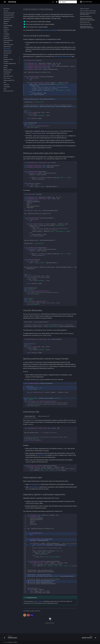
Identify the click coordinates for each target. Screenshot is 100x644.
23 (25, 548)
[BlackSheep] (5, 2)
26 (25, 552)
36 (25, 567)
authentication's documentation (63, 56)
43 (25, 578)
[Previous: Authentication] (11, 637)
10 (25, 528)
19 (25, 542)
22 (25, 546)
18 (25, 540)
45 (25, 581)
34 (25, 564)
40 (25, 573)
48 (25, 585)
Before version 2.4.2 (44, 416)
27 (25, 554)
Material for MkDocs (13, 642)
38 (25, 570)
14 (25, 534)
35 (25, 566)
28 (25, 555)
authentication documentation (49, 30)
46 (25, 582)
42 (25, 576)
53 (25, 593)
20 (25, 543)
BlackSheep (7, 9)
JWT (53, 43)
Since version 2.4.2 (30, 416)
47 (25, 584)
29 (25, 557)
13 (25, 533)
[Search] (68, 2)
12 (25, 531)
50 (25, 588)
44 (25, 579)
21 (25, 545)
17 (25, 539)
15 (25, 536)
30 (25, 558)
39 (25, 572)
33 (25, 563)
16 (25, 537)
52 (25, 591)
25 (25, 551)
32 (25, 561)
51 (25, 590)
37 (25, 569)
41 (25, 575)
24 (25, 549)
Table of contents (85, 9)
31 (25, 560)
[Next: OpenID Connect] (89, 637)
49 (25, 587)
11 (25, 530)
